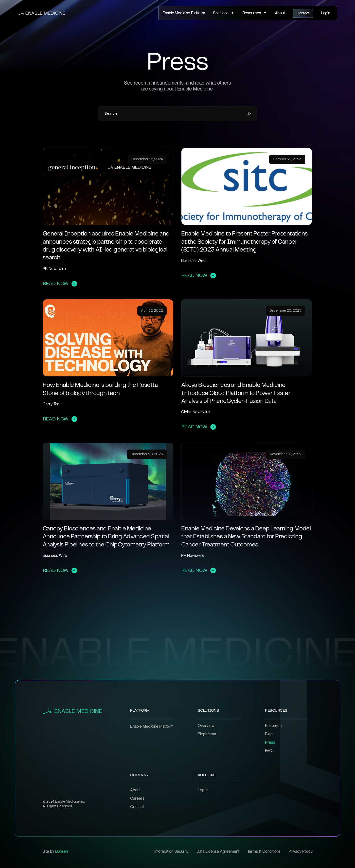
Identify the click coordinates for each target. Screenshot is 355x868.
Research (273, 726)
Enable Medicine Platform (184, 13)
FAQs (270, 751)
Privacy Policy (301, 851)
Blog (269, 734)
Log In (203, 790)
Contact (137, 807)
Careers (137, 798)
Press (270, 742)
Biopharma (207, 734)
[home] (41, 13)
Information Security (171, 851)
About (280, 13)
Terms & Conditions (264, 851)
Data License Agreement (218, 851)
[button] (224, 13)
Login (326, 13)
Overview (206, 726)
